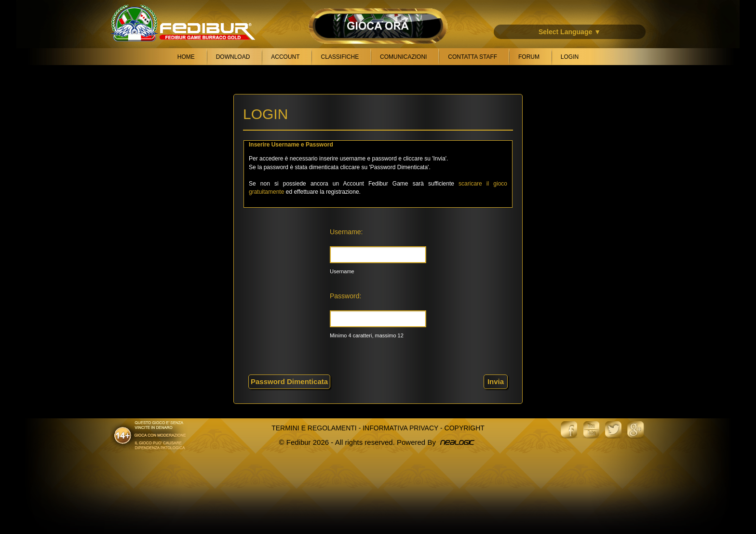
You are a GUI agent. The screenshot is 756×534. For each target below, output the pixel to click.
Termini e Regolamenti (314, 428)
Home (186, 57)
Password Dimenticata (289, 381)
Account (285, 57)
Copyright (465, 428)
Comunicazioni (403, 57)
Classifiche (340, 57)
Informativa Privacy (400, 428)
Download (233, 57)
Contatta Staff (472, 57)
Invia (496, 381)
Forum (529, 57)
